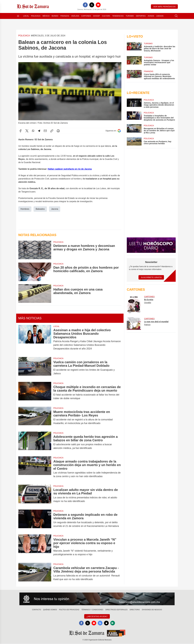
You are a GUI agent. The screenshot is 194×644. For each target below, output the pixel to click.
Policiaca (36, 16)
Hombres (25, 209)
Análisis (75, 16)
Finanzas (65, 16)
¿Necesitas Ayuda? (97, 616)
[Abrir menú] (18, 16)
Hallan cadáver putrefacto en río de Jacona (70, 169)
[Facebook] (85, 5)
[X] (92, 5)
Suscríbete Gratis (151, 277)
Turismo (130, 16)
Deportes (141, 16)
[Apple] (107, 623)
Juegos (160, 16)
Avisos (151, 16)
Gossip (96, 16)
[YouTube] (98, 5)
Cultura (106, 16)
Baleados (40, 209)
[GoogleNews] (100, 623)
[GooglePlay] (113, 623)
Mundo (55, 16)
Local (26, 16)
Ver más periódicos (164, 7)
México (46, 16)
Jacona (55, 209)
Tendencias (118, 16)
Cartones (86, 16)
